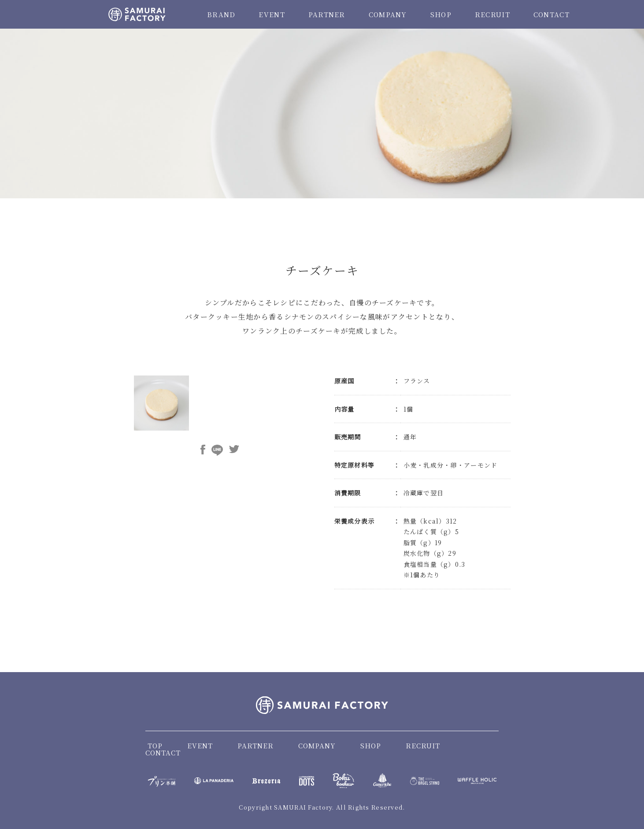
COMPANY (388, 14)
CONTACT (551, 14)
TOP (155, 745)
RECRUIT (492, 14)
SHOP (441, 14)
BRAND (221, 14)
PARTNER (327, 14)
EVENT (272, 14)
